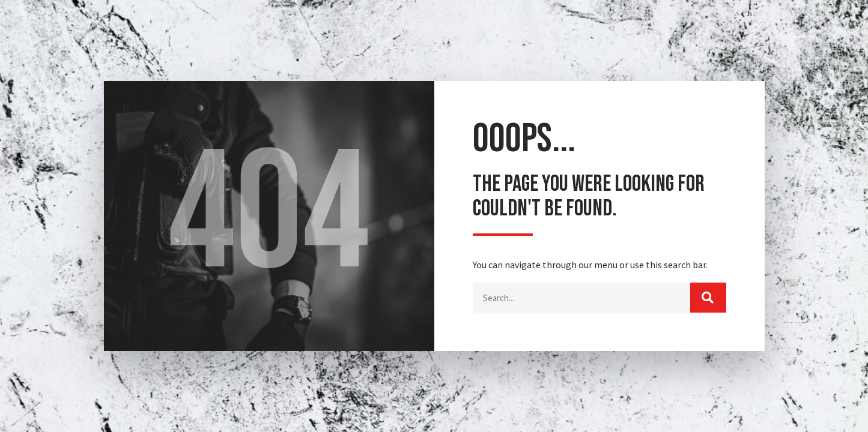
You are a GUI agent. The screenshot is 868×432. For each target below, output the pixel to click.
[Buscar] (708, 298)
